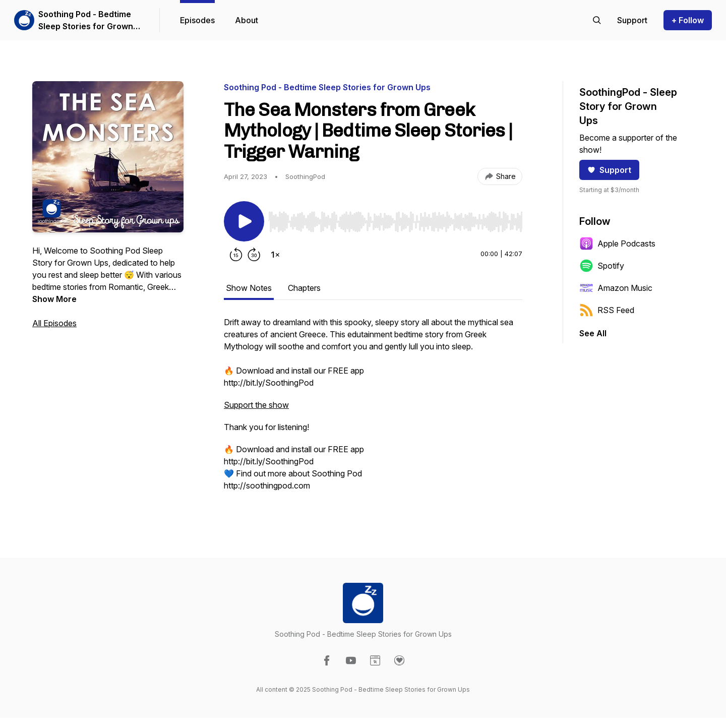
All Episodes (54, 323)
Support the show (256, 405)
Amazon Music (616, 288)
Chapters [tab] (304, 288)
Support (609, 170)
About (247, 20)
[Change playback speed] (275, 255)
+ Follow (688, 20)
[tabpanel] (373, 409)
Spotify (602, 266)
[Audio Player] (395, 219)
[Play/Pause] (244, 221)
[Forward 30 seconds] (254, 255)
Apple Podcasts (617, 244)
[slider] (395, 222)
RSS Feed (607, 310)
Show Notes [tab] (249, 288)
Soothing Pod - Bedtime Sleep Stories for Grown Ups (86, 21)
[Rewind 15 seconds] (236, 255)
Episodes (197, 20)
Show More (54, 299)
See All (593, 333)
